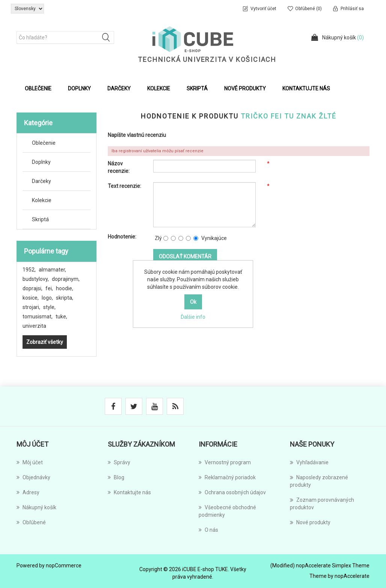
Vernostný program (225, 462)
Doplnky (41, 162)
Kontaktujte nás (306, 88)
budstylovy (36, 279)
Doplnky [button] (79, 88)
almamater (52, 270)
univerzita (34, 326)
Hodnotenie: (122, 237)
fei (49, 288)
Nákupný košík (36, 507)
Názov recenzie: (119, 167)
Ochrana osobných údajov (232, 492)
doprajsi (32, 288)
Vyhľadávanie (309, 462)
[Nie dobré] (173, 238)
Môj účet (30, 462)
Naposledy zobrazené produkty (319, 481)
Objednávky (33, 477)
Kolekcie (42, 200)
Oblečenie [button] (38, 88)
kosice (31, 298)
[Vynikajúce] (196, 238)
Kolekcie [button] (159, 88)
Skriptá (40, 219)
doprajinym (66, 279)
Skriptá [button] (197, 88)
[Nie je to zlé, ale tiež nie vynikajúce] (181, 238)
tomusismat (38, 316)
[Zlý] (166, 238)
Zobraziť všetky (45, 342)
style (49, 307)
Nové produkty (245, 88)
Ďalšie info (193, 317)
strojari (31, 307)
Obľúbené (31, 522)
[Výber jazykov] (27, 9)
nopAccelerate (352, 576)
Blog (116, 477)
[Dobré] (188, 238)
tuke (61, 316)
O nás (208, 530)
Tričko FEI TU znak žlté (289, 116)
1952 (29, 270)
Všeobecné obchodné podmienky (227, 511)
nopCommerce (64, 565)
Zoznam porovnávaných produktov (322, 503)
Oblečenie (44, 143)
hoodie (65, 288)
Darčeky (41, 181)
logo (47, 298)
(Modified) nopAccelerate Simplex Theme (320, 565)
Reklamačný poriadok (227, 477)
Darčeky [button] (119, 88)
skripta (65, 298)
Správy (119, 462)
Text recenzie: (124, 186)
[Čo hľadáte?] (65, 37)
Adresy (28, 492)
